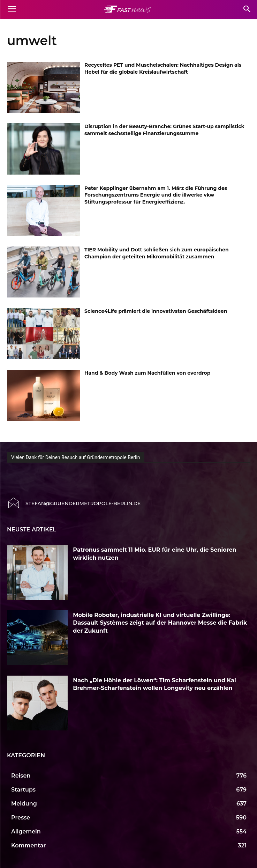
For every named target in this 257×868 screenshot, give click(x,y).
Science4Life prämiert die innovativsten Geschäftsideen (156, 311)
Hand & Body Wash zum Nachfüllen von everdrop (147, 373)
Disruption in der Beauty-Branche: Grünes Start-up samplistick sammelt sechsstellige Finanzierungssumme (164, 130)
